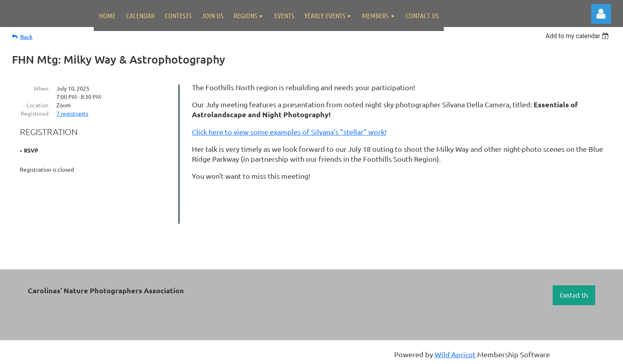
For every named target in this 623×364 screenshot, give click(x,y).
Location (38, 105)
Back (26, 37)
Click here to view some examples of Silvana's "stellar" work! (289, 132)
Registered (35, 113)
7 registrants (72, 113)
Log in (601, 14)
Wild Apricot (455, 354)
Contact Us (574, 295)
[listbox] (578, 36)
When (41, 88)
